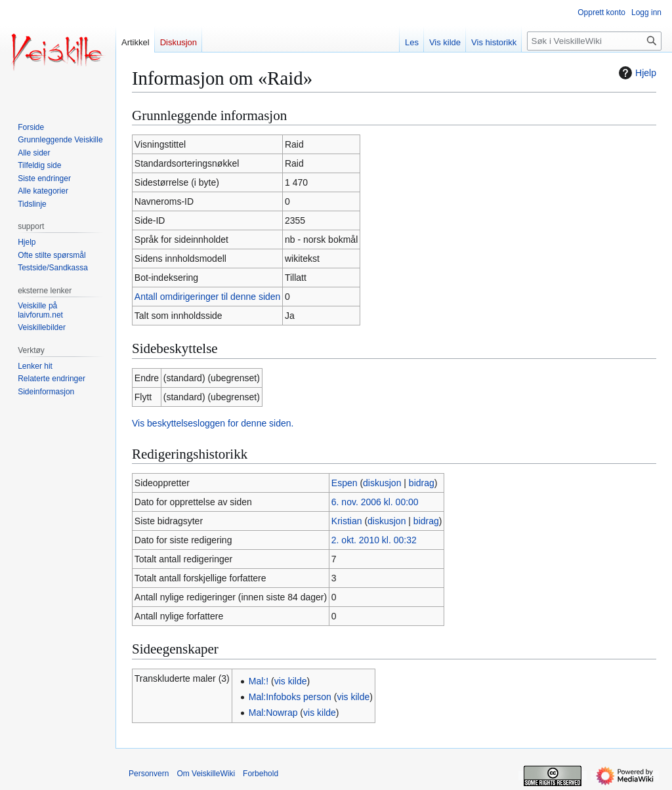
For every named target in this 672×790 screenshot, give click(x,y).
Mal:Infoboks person (290, 697)
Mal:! (259, 681)
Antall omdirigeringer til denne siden (208, 297)
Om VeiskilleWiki (206, 774)
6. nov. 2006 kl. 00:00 (375, 502)
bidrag (422, 483)
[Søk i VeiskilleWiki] (594, 41)
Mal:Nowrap (273, 713)
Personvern (149, 774)
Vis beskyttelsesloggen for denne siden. (213, 423)
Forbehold (261, 774)
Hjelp (636, 73)
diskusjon (382, 483)
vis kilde (291, 681)
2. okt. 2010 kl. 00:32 (374, 540)
